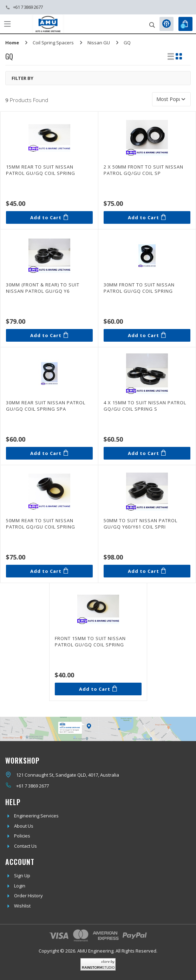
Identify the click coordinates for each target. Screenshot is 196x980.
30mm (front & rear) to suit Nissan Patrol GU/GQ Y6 (43, 288)
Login (20, 886)
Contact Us (25, 846)
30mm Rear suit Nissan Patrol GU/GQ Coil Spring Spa (46, 406)
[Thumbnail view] (179, 56)
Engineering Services (36, 816)
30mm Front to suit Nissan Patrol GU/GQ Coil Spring (139, 288)
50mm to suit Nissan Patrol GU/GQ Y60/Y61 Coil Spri (141, 524)
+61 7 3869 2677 (28, 7)
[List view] (171, 56)
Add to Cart (49, 217)
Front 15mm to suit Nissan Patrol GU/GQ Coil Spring (90, 641)
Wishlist (22, 906)
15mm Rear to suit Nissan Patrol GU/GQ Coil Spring (41, 170)
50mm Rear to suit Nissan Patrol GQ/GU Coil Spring (41, 524)
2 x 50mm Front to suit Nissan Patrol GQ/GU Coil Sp (143, 170)
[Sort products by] (171, 99)
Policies (22, 836)
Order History (28, 896)
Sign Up (22, 875)
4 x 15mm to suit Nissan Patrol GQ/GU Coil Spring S (145, 406)
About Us (24, 826)
